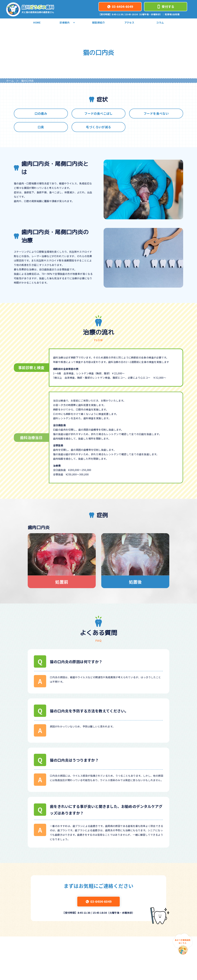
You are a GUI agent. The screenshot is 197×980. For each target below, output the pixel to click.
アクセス (129, 22)
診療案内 (68, 22)
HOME (37, 22)
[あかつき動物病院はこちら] (183, 944)
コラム (160, 22)
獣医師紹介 (98, 22)
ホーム (10, 81)
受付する (166, 7)
